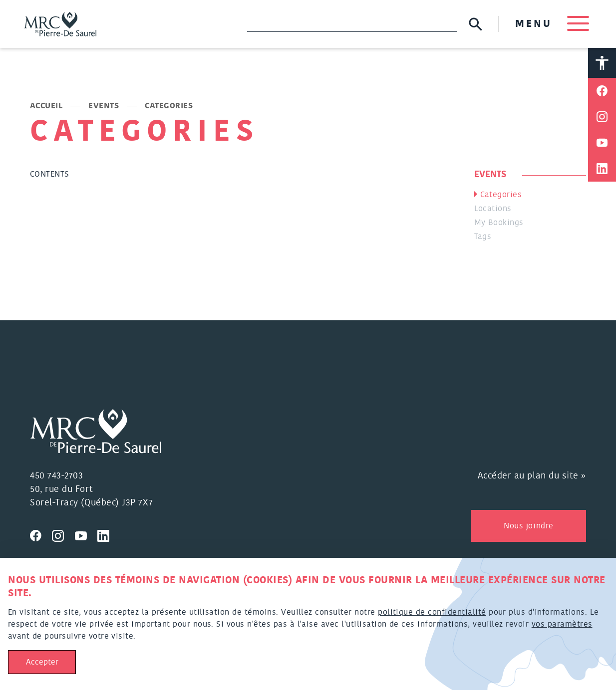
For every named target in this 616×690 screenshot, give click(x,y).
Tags (483, 237)
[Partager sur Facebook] (602, 91)
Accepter (42, 662)
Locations (493, 209)
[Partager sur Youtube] (602, 143)
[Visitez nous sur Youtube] (86, 534)
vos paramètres (562, 624)
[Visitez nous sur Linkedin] (107, 534)
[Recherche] (352, 24)
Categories (501, 195)
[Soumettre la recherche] (475, 24)
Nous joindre (528, 526)
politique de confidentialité (432, 612)
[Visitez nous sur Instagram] (63, 534)
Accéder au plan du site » (532, 476)
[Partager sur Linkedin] (602, 169)
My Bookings (499, 223)
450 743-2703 (56, 476)
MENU (552, 24)
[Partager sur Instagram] (602, 117)
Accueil (46, 106)
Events (104, 106)
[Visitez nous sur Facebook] (41, 534)
